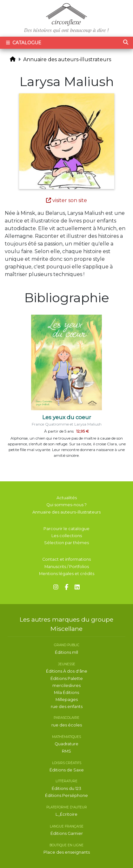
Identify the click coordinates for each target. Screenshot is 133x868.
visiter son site (66, 200)
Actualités (67, 498)
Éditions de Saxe (67, 770)
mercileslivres (66, 686)
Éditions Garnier (67, 833)
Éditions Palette (67, 678)
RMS (66, 751)
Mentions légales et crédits (67, 574)
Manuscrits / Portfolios (67, 567)
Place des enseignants (67, 852)
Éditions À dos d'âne (67, 671)
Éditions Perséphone (66, 795)
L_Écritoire (66, 814)
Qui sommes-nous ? (66, 505)
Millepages (67, 700)
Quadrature (66, 744)
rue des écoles (67, 725)
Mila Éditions (66, 693)
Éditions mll (66, 652)
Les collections (67, 536)
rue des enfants (67, 707)
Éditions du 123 (66, 788)
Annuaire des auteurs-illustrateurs (67, 59)
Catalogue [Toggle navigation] (23, 43)
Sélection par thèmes (66, 543)
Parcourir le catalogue (66, 529)
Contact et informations (66, 559)
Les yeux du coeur (67, 417)
